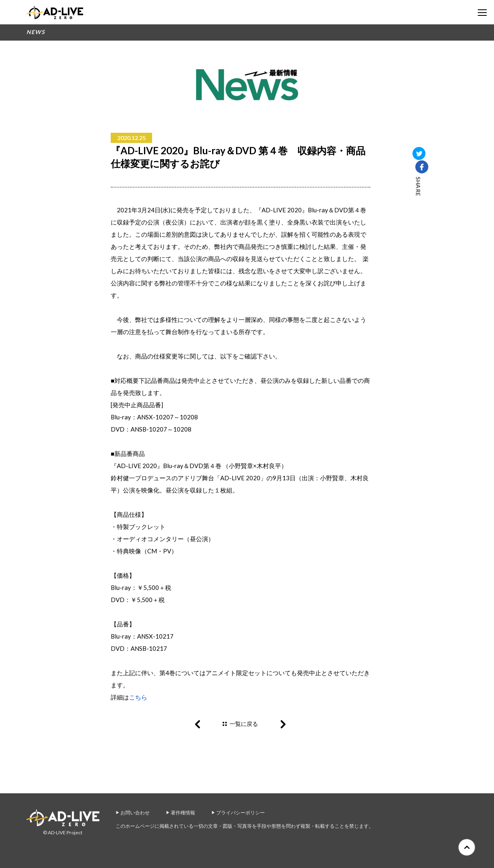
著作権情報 (183, 813)
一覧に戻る (244, 724)
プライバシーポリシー (241, 813)
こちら (138, 697)
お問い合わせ (135, 813)
